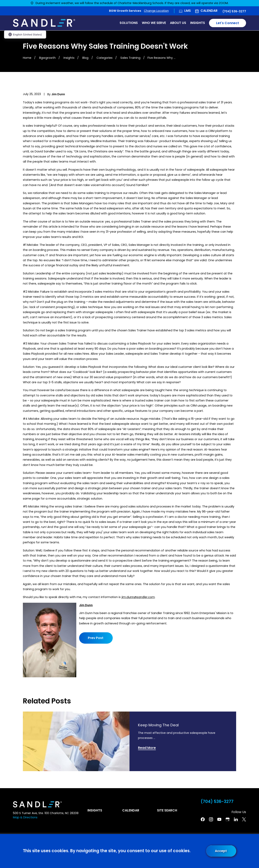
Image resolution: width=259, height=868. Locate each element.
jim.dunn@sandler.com (138, 597)
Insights (95, 810)
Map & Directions (25, 817)
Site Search (167, 810)
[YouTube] (219, 819)
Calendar (209, 11)
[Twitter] (244, 819)
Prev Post (96, 638)
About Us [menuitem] (178, 23)
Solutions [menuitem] (129, 23)
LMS (188, 11)
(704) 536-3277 (234, 11)
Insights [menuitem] (198, 23)
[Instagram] (211, 819)
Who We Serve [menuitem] (154, 23)
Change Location (156, 11)
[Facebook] (203, 819)
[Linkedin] (236, 819)
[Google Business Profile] (228, 819)
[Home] (44, 23)
